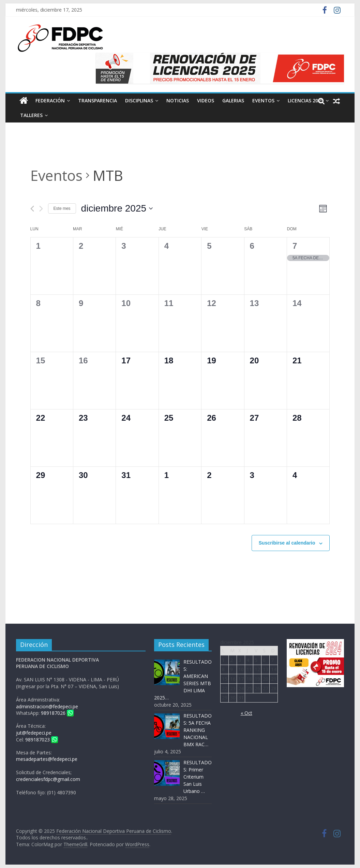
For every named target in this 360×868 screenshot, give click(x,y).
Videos (206, 100)
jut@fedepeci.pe (34, 733)
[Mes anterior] (32, 209)
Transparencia (97, 100)
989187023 (42, 740)
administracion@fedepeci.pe (47, 706)
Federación (50, 100)
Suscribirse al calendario (287, 543)
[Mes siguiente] (41, 209)
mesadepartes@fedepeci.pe (47, 759)
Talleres (31, 115)
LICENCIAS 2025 (306, 100)
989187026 (57, 713)
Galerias (233, 100)
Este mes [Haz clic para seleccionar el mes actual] (62, 208)
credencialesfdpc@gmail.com (48, 779)
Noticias (178, 100)
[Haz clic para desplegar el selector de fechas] (117, 208)
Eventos (263, 100)
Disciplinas (139, 100)
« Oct (246, 713)
